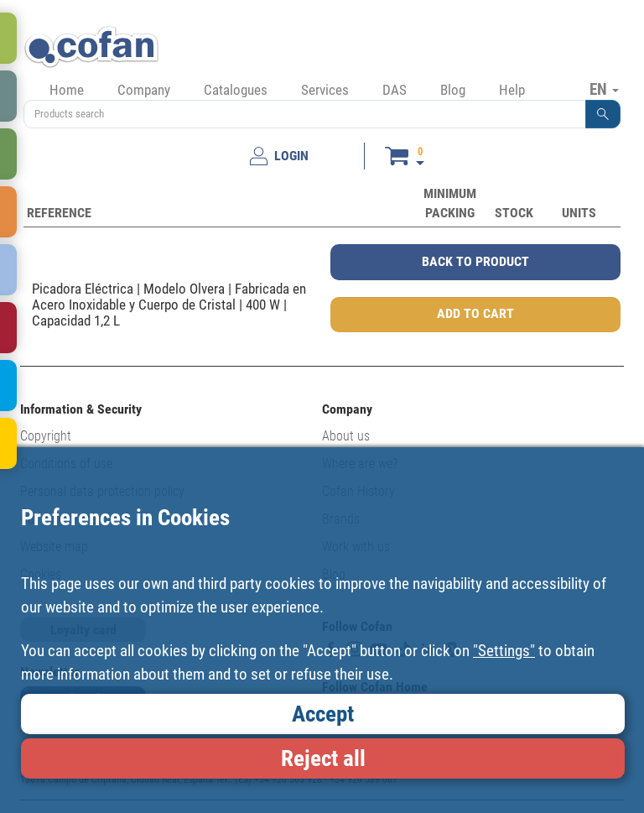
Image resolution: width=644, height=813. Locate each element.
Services (325, 90)
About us (346, 436)
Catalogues (236, 90)
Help (512, 90)
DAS (395, 90)
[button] (603, 114)
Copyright (46, 436)
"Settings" (504, 651)
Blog (453, 90)
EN (604, 89)
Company (144, 90)
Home (67, 90)
